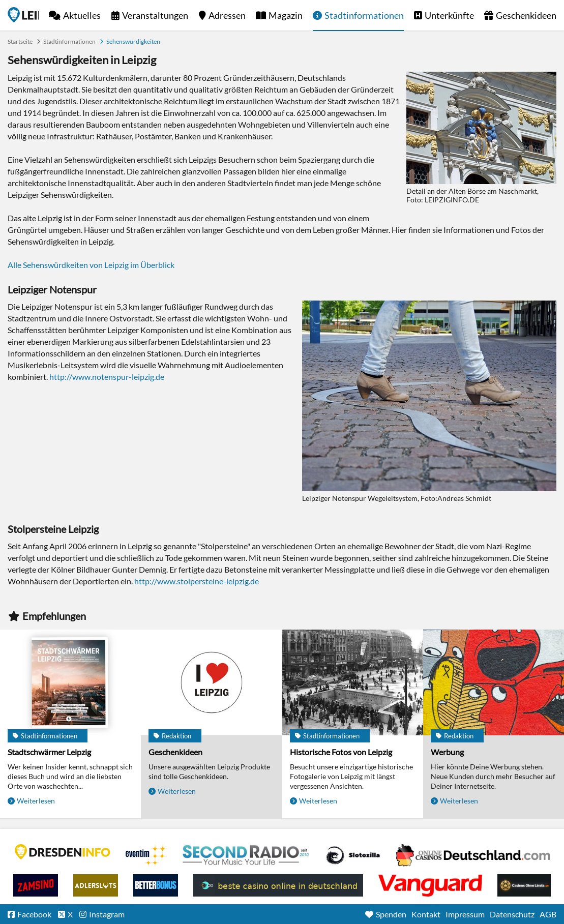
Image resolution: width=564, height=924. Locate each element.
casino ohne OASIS (430, 885)
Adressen (227, 15)
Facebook (34, 914)
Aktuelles (82, 15)
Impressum (465, 914)
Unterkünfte (449, 15)
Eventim (146, 855)
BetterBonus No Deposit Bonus (156, 885)
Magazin (286, 15)
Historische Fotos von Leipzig (341, 752)
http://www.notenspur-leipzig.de (107, 377)
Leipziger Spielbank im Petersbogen (473, 855)
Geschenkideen (526, 15)
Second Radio (246, 855)
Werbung (447, 752)
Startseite (23, 15)
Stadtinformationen (364, 15)
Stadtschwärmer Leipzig (49, 752)
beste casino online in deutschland (278, 885)
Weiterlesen (36, 801)
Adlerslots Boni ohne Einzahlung (96, 885)
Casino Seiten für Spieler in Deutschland (353, 855)
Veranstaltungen (155, 15)
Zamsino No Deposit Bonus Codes (36, 885)
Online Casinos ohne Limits (524, 885)
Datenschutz (512, 914)
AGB (548, 914)
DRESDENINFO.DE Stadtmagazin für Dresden (63, 852)
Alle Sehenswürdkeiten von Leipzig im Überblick (91, 265)
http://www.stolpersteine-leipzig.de (197, 581)
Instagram (107, 914)
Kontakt (426, 914)
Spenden (391, 914)
